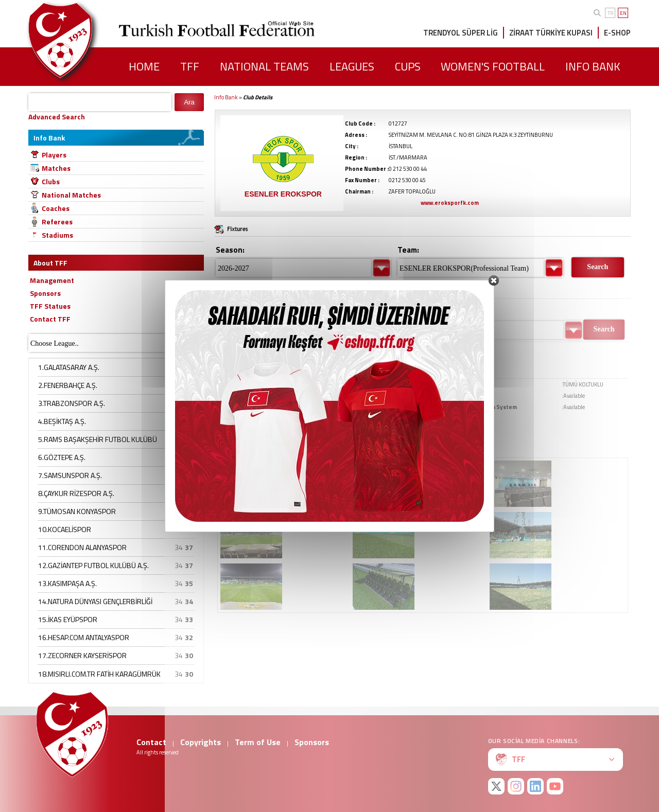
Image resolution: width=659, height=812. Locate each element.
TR (610, 13)
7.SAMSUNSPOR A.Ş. (70, 475)
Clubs (51, 181)
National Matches (71, 195)
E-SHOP (617, 33)
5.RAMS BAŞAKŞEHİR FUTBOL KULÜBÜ (98, 439)
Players (54, 155)
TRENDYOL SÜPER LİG (461, 33)
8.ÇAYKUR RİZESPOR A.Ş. (76, 493)
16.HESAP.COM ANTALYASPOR (84, 637)
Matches (56, 168)
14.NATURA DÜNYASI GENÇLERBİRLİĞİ (95, 601)
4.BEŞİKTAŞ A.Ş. (62, 421)
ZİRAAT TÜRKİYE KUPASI (551, 33)
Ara (189, 102)
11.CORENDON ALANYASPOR (82, 547)
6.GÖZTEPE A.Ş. (62, 457)
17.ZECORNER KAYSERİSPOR (82, 655)
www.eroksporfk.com (450, 203)
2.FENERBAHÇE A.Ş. (68, 385)
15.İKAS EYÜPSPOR (68, 619)
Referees (57, 222)
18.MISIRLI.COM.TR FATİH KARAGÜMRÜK (99, 674)
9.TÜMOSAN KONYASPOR (77, 511)
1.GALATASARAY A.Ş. (69, 367)
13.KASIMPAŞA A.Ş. (67, 583)
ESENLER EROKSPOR (283, 194)
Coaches (56, 208)
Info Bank (226, 97)
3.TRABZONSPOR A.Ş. (72, 403)
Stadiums (57, 235)
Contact (151, 742)
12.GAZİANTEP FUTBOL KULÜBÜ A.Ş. (93, 565)
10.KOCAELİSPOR (65, 529)
